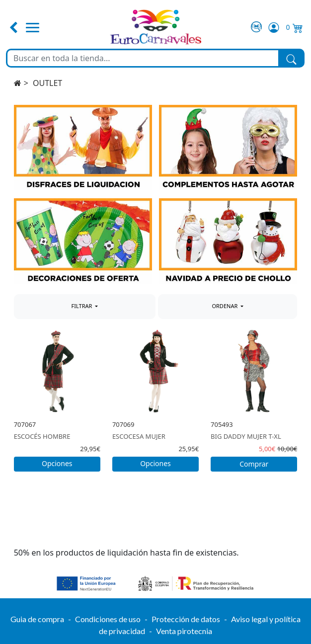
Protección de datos (186, 619)
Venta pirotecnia (184, 631)
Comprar (254, 464)
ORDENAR (225, 306)
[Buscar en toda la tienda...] (143, 58)
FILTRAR (83, 306)
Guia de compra (37, 619)
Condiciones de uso (108, 619)
